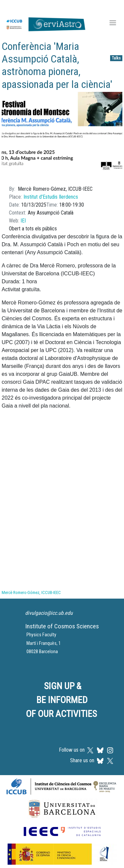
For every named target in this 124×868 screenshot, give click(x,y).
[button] (62, 135)
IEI (23, 221)
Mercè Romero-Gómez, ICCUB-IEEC (31, 592)
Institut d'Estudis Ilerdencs (51, 197)
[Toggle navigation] (113, 23)
